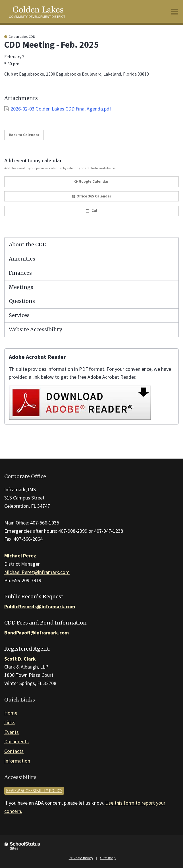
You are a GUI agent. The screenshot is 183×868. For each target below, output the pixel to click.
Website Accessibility (35, 329)
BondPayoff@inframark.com (37, 633)
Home (11, 713)
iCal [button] (91, 211)
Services (19, 315)
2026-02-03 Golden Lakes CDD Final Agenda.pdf (61, 109)
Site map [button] (108, 858)
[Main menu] (174, 11)
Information (17, 761)
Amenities (22, 259)
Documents (16, 741)
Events (12, 732)
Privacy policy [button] (81, 858)
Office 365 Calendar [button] (91, 196)
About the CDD (28, 244)
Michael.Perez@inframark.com (37, 572)
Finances (20, 273)
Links (10, 722)
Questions (22, 301)
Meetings (21, 287)
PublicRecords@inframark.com (40, 606)
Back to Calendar (24, 135)
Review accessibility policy (34, 791)
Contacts (14, 751)
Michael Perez (20, 556)
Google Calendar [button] (91, 181)
